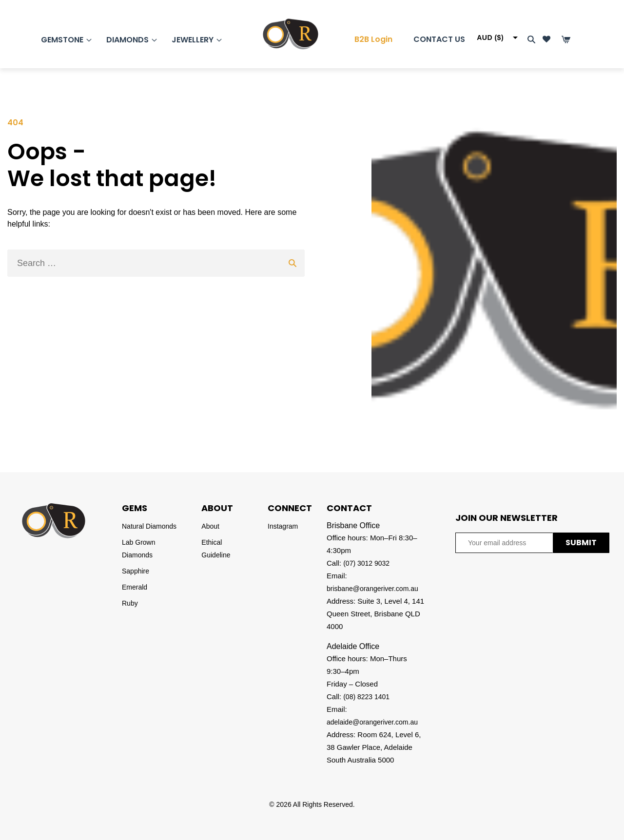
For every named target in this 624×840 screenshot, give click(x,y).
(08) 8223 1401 (366, 697)
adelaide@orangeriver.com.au (372, 722)
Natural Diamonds (149, 526)
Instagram (283, 526)
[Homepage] (281, 34)
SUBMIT (581, 543)
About (210, 526)
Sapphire (136, 571)
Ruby (130, 603)
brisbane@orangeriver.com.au (372, 589)
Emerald (135, 587)
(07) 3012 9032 (366, 563)
